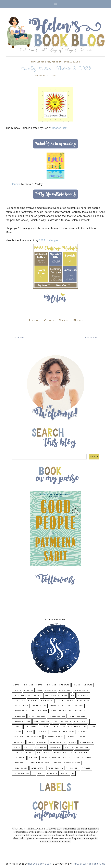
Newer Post (20, 337)
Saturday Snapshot (50, 758)
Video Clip (52, 773)
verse (41, 773)
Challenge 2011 (39, 706)
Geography (83, 732)
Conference (31, 726)
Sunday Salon (72, 62)
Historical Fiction (54, 737)
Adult (39, 690)
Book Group (83, 700)
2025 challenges (49, 240)
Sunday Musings (72, 763)
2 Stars (17, 685)
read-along (19, 758)
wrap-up (65, 773)
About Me (29, 690)
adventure (51, 690)
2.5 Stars (29, 685)
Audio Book (65, 690)
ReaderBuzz (59, 128)
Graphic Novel (34, 737)
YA (73, 773)
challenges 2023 (77, 716)
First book (41, 732)
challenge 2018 (40, 711)
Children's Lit (81, 721)
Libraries (42, 742)
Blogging (33, 700)
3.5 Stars (52, 685)
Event (92, 726)
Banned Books (52, 695)
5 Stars (17, 690)
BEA (72, 695)
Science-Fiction (71, 758)
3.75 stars (64, 685)
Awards (38, 695)
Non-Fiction (55, 747)
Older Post (91, 337)
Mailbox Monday (58, 742)
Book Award (47, 700)
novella (69, 747)
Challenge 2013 (76, 706)
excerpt (17, 732)
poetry (47, 752)
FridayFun (55, 732)
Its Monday (19, 742)
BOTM (26, 706)
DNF (63, 726)
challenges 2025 (41, 62)
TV (34, 773)
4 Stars (76, 685)
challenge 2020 (77, 711)
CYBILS (55, 726)
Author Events (81, 690)
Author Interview (22, 695)
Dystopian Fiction (77, 726)
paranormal (82, 747)
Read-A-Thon (81, 752)
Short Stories (21, 763)
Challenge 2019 (58, 711)
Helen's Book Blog (40, 864)
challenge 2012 (57, 706)
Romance (33, 758)
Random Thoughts (63, 752)
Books (17, 706)
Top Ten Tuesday (21, 773)
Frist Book (69, 732)
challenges (19, 716)
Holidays (71, 737)
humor (82, 737)
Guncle (16, 184)
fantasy (29, 732)
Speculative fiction (41, 763)
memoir (73, 742)
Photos (30, 752)
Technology (73, 768)
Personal (57, 62)
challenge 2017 (21, 711)
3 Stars (40, 685)
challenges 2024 (22, 721)
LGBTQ (31, 742)
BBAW (65, 695)
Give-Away (18, 737)
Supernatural (38, 768)
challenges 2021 (37, 716)
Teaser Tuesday (55, 768)
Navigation (41, 747)
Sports (57, 763)
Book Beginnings (65, 700)
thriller (86, 768)
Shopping (87, 758)
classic (17, 726)
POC (39, 752)
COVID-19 (44, 726)
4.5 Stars (88, 685)
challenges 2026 (62, 721)
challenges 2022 (57, 716)
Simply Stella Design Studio (88, 864)
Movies (17, 747)
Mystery (28, 747)
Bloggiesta (19, 700)
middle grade (86, 742)
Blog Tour (83, 695)
